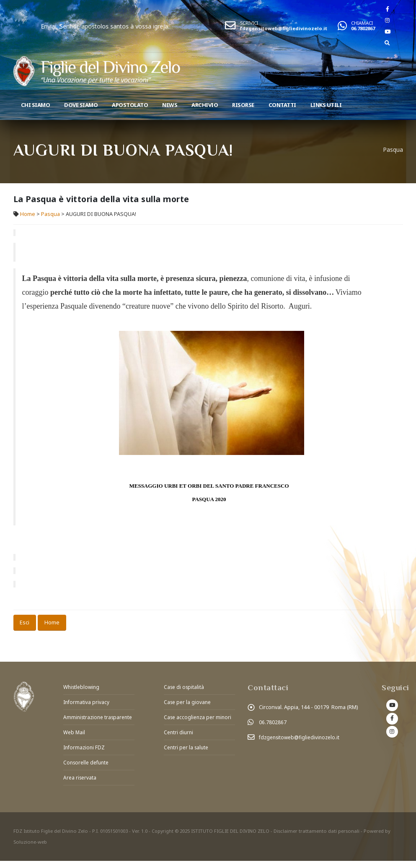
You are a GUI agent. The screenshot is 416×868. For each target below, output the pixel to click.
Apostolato (130, 105)
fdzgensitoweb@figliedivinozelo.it (284, 28)
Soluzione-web (30, 849)
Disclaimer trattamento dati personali (317, 838)
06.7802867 (363, 28)
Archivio (205, 105)
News (170, 105)
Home (28, 214)
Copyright (163, 838)
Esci (25, 622)
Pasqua (50, 214)
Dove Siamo (81, 105)
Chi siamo (36, 105)
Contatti (282, 105)
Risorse (243, 105)
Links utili (326, 105)
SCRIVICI (249, 23)
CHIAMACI (362, 23)
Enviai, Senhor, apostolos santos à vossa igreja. (136, 26)
